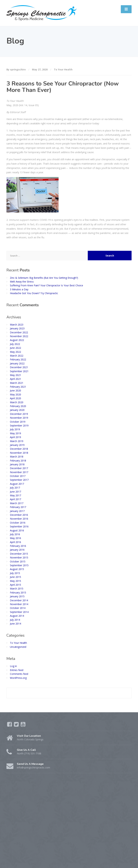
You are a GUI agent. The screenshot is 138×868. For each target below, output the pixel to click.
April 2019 (15, 437)
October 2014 (18, 608)
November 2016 (19, 519)
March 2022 (17, 356)
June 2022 (15, 348)
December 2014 (19, 600)
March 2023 (17, 325)
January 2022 (17, 363)
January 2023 (17, 328)
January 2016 (17, 550)
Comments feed (19, 674)
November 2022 (19, 336)
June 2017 (15, 492)
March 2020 (17, 402)
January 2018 (17, 464)
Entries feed (17, 670)
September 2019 (19, 426)
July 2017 (15, 488)
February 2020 (18, 406)
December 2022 (19, 332)
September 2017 (19, 480)
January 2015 (17, 596)
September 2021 (19, 371)
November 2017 (19, 472)
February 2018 (18, 461)
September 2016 (19, 526)
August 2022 (17, 340)
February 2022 (18, 359)
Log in (13, 666)
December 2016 (19, 515)
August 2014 (17, 616)
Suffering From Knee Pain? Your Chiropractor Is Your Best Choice (46, 285)
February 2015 (18, 593)
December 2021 (19, 367)
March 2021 (17, 383)
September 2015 (19, 565)
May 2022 (15, 352)
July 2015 (15, 573)
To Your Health (63, 69)
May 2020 (15, 394)
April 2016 (15, 542)
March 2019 (17, 441)
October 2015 (18, 561)
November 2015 (19, 557)
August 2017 (17, 484)
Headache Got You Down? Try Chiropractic (34, 293)
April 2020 (15, 398)
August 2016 (17, 530)
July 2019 (15, 429)
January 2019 (17, 445)
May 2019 (15, 433)
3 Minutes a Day (19, 289)
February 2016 (18, 546)
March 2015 (17, 589)
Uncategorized (18, 647)
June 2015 (15, 577)
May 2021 (15, 375)
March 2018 (17, 457)
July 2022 (15, 344)
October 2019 (18, 422)
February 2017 (18, 507)
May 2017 (15, 495)
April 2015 (15, 585)
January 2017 (17, 511)
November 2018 (19, 453)
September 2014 (19, 612)
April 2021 (15, 379)
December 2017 (19, 468)
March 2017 (17, 503)
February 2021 (18, 387)
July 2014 (15, 620)
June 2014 (15, 624)
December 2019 (19, 414)
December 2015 (19, 554)
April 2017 (15, 499)
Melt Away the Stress (22, 282)
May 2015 (15, 581)
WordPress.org (18, 678)
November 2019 (19, 418)
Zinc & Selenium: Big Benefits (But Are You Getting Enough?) (44, 278)
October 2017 (18, 476)
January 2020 (17, 410)
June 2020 (15, 390)
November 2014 (19, 604)
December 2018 (19, 449)
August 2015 (17, 569)
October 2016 (18, 523)
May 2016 (15, 538)
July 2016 (15, 534)
